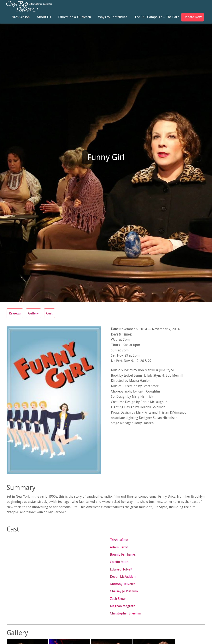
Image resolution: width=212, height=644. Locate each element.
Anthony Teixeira (123, 584)
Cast (49, 313)
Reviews (15, 313)
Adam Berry (119, 547)
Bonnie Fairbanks (123, 554)
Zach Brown (119, 599)
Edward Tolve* (121, 569)
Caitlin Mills (119, 562)
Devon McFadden (123, 577)
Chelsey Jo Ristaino (124, 591)
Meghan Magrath (123, 606)
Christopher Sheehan (125, 613)
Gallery (33, 313)
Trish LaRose (119, 540)
